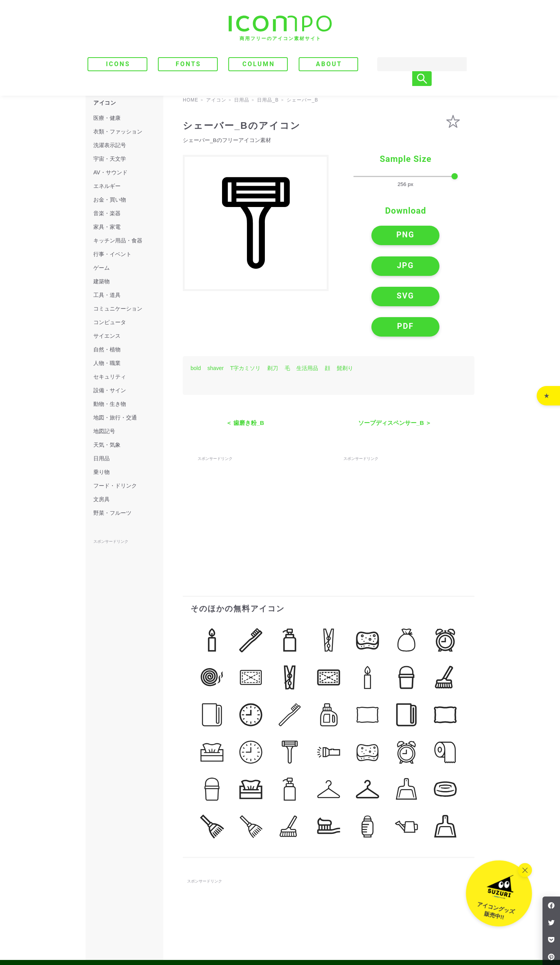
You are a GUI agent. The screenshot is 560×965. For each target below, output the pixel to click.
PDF (438, 267)
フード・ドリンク (115, 486)
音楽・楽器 (107, 213)
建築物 (101, 281)
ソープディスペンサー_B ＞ (395, 369)
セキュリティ (110, 377)
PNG (374, 237)
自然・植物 (107, 349)
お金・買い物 (110, 200)
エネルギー (107, 186)
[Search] (414, 64)
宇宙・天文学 (110, 159)
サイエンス (107, 336)
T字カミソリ (246, 315)
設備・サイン (110, 390)
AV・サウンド (110, 172)
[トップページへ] (280, 28)
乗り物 (101, 472)
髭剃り (345, 315)
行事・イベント (112, 254)
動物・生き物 (110, 404)
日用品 (101, 458)
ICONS (118, 64)
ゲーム (101, 268)
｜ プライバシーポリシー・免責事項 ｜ (430, 927)
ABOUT (329, 64)
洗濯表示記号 (110, 145)
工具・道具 (107, 295)
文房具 (101, 499)
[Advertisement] (256, 458)
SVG (374, 267)
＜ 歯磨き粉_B (245, 369)
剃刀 (273, 315)
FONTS (189, 64)
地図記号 (104, 431)
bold (196, 315)
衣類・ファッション (118, 132)
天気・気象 (107, 445)
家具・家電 (107, 227)
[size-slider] (406, 177)
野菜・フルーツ (112, 513)
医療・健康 (107, 118)
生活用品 (307, 315)
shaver (215, 315)
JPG (437, 237)
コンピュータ (110, 322)
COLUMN (259, 64)
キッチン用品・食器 (118, 240)
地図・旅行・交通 (115, 418)
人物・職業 (107, 363)
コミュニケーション (118, 309)
